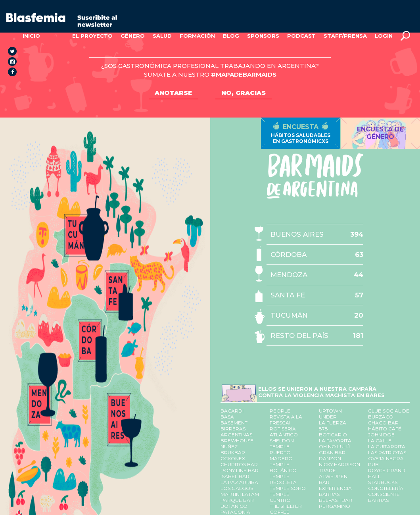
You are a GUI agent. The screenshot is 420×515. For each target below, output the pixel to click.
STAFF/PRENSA (345, 36)
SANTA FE (288, 295)
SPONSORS (263, 36)
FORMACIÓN (197, 36)
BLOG (231, 36)
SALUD (162, 36)
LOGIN (384, 36)
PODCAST (301, 36)
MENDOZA (289, 275)
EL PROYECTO (92, 36)
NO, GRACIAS (244, 93)
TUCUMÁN (289, 315)
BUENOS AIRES (297, 234)
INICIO (31, 36)
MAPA (56, 36)
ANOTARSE (173, 93)
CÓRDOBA (289, 255)
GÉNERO (133, 36)
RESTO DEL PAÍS (299, 336)
